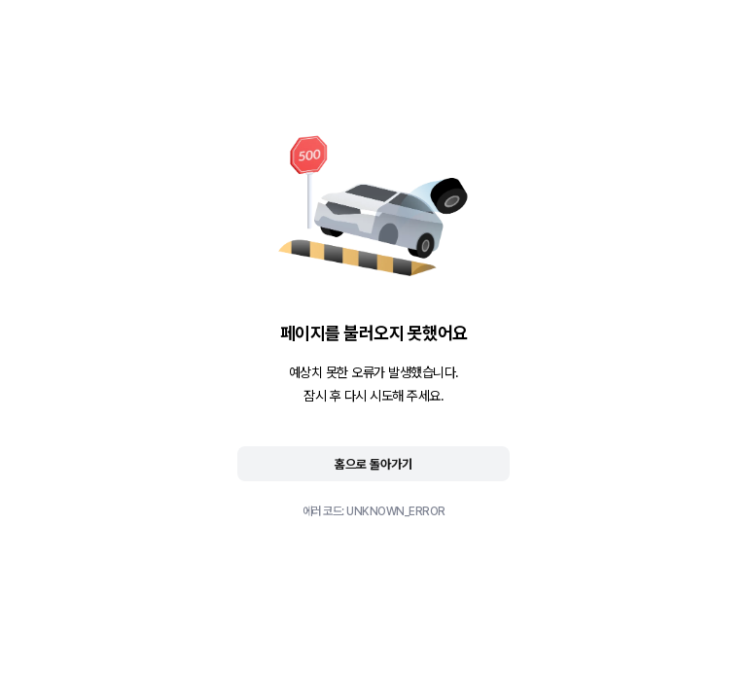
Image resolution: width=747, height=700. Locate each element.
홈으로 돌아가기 (373, 464)
